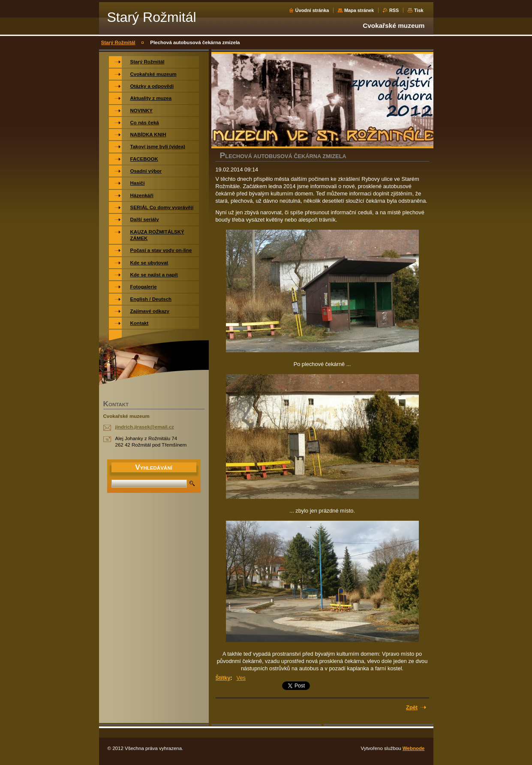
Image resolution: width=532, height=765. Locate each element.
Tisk (419, 10)
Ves (241, 678)
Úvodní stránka (312, 10)
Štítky (223, 678)
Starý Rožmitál (118, 42)
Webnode (414, 748)
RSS (394, 10)
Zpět (412, 707)
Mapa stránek (359, 10)
